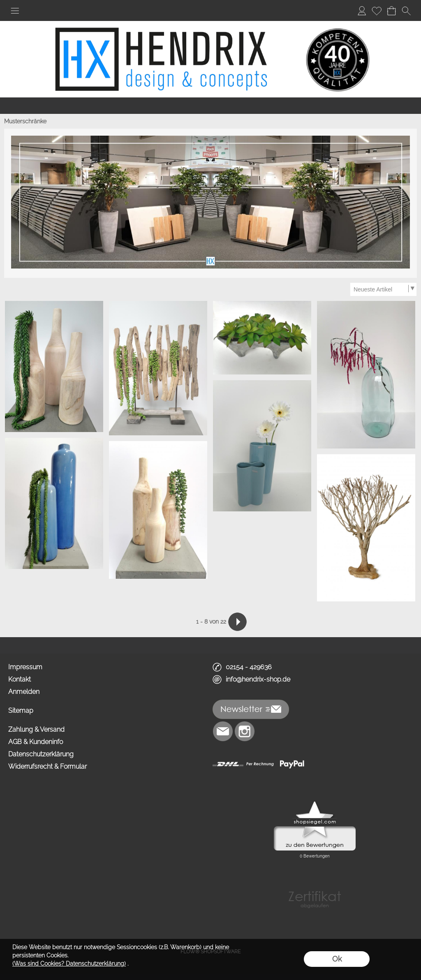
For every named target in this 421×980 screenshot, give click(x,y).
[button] (15, 11)
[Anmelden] (362, 11)
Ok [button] (337, 959)
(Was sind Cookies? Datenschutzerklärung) (69, 964)
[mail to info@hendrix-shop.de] (223, 731)
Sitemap (21, 711)
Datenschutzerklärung (41, 754)
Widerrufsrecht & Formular (47, 766)
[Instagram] (245, 731)
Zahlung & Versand (36, 729)
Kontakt (20, 679)
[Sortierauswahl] (383, 289)
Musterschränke (25, 121)
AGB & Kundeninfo (36, 742)
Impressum (25, 667)
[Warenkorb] (391, 11)
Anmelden (24, 692)
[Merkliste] (377, 11)
